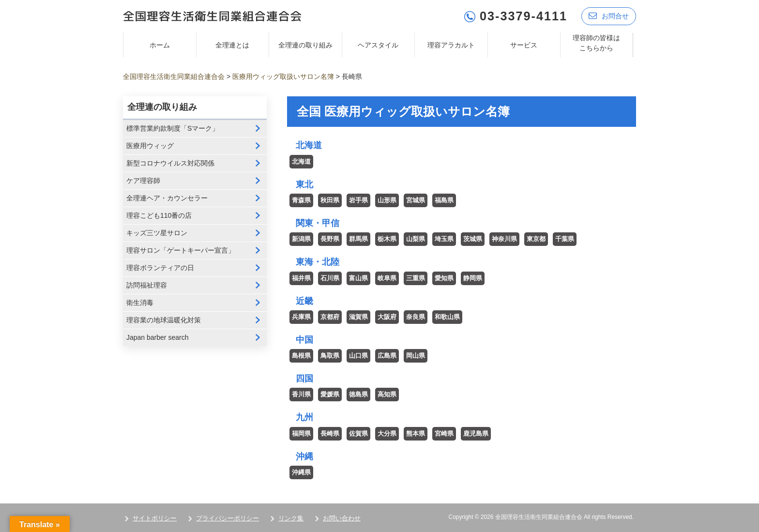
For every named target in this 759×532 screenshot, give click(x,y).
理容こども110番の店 (159, 215)
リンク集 (291, 518)
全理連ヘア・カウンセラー (167, 198)
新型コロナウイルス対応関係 (170, 163)
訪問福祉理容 (147, 285)
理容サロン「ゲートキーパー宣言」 (181, 250)
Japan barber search (157, 337)
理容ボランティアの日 (160, 268)
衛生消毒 (140, 303)
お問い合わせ (342, 518)
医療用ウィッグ (150, 146)
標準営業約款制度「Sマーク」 (173, 128)
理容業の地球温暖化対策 (164, 320)
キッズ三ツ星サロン (157, 233)
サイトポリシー (155, 518)
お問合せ (609, 16)
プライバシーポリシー (228, 518)
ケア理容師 (143, 181)
